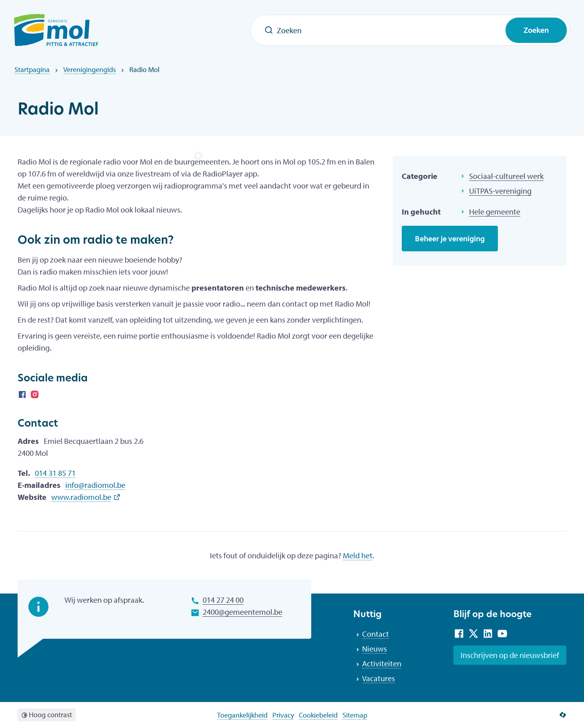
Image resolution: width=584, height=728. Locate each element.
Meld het (358, 555)
